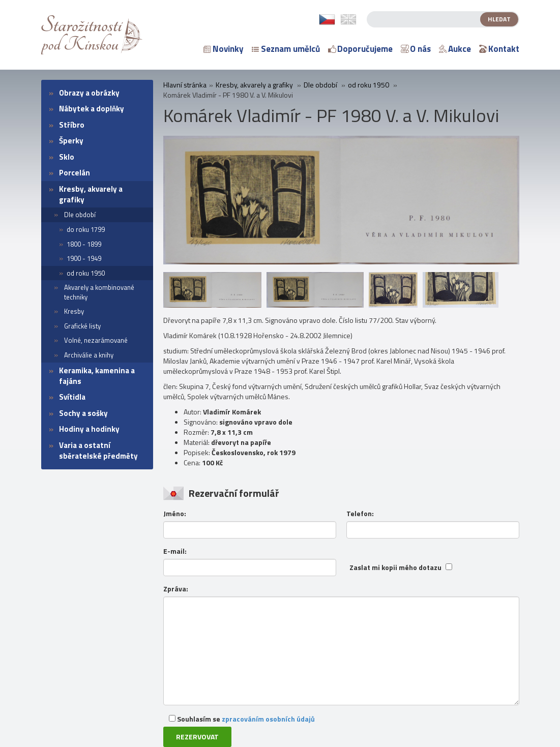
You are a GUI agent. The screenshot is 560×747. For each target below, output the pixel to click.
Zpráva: (176, 589)
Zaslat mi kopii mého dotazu (395, 567)
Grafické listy (82, 326)
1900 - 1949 (84, 258)
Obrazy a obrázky (89, 93)
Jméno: (175, 514)
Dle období (80, 215)
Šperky (71, 141)
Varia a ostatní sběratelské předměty (98, 451)
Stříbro (72, 125)
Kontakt (499, 49)
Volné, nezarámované (96, 340)
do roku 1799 (86, 229)
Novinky (224, 49)
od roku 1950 (86, 273)
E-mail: (175, 551)
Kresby (74, 311)
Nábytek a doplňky (92, 109)
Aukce (455, 49)
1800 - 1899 (84, 244)
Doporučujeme (360, 49)
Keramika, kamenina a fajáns (97, 376)
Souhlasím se (242, 719)
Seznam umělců (286, 49)
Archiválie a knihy (89, 355)
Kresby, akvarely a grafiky (91, 194)
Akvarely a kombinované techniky (99, 292)
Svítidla (72, 397)
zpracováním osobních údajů (268, 719)
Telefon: (360, 514)
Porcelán (75, 173)
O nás (416, 49)
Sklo (67, 157)
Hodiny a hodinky (89, 429)
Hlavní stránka (185, 85)
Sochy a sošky (83, 413)
